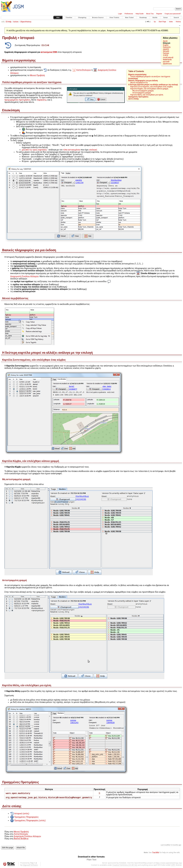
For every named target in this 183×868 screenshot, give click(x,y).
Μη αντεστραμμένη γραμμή (143, 91)
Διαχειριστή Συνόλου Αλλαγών (24, 276)
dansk (165, 41)
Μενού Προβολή (37, 75)
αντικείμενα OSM (49, 52)
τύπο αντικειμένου (72, 150)
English (166, 45)
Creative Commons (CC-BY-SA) (125, 865)
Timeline (69, 18)
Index (171, 22)
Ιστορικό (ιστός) (22, 814)
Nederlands (167, 60)
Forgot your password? (173, 14)
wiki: (3, 22)
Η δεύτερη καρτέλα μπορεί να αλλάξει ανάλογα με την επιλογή (153, 85)
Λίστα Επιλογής (21, 834)
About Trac (150, 14)
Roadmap (143, 18)
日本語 (166, 55)
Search (176, 18)
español (166, 49)
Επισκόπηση (133, 79)
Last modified (166, 845)
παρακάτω (42, 100)
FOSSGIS (123, 863)
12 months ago (176, 845)
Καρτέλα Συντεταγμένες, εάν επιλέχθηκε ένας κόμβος (152, 87)
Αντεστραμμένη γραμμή (142, 93)
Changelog (82, 18)
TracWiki (156, 853)
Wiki (58, 18)
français (166, 53)
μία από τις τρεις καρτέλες (34, 150)
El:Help (9, 22)
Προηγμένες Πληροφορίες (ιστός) (30, 821)
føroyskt (166, 51)
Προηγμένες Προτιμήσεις (138, 97)
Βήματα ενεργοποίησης (137, 74)
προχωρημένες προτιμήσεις (17, 100)
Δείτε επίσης (133, 99)
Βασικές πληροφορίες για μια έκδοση (143, 81)
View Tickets (114, 18)
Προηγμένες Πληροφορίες (26, 817)
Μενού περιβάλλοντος (139, 83)
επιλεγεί (93, 150)
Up (155, 22)
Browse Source (98, 18)
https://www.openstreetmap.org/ (169, 863)
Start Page (162, 22)
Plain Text (92, 860)
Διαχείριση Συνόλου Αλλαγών (27, 837)
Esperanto (167, 47)
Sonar (166, 18)
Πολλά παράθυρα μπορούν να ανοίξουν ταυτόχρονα (150, 77)
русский (166, 62)
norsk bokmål (168, 58)
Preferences (129, 14)
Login (120, 14)
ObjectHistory (26, 22)
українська (167, 64)
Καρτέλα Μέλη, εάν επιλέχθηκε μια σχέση (147, 95)
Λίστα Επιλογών (84, 70)
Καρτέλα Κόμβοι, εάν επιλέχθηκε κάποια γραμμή (149, 89)
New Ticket (129, 18)
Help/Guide (140, 14)
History (178, 22)
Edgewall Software (30, 865)
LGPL (173, 865)
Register (159, 14)
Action (16, 22)
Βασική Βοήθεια (21, 839)
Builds (155, 18)
